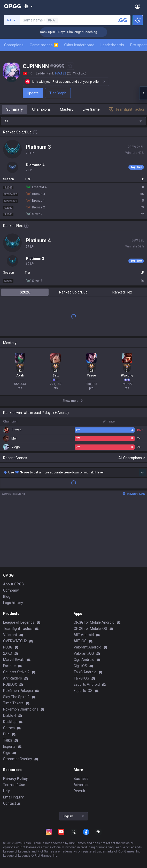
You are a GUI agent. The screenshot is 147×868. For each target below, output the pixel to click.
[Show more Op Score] (142, 472)
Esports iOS (83, 691)
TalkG (8, 740)
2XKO (8, 653)
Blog (7, 597)
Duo (6, 734)
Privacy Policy (15, 779)
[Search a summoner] (123, 20)
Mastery (67, 109)
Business (81, 779)
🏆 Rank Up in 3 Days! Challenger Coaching (72, 32)
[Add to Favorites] (70, 66)
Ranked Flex (122, 292)
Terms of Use (14, 785)
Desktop (10, 722)
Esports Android (87, 684)
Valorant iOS (84, 653)
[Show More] (29, 6)
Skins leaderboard (79, 45)
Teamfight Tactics (18, 629)
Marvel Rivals (14, 660)
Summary (14, 109)
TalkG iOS (81, 678)
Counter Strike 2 (16, 672)
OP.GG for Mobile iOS (90, 629)
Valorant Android (87, 647)
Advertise (82, 785)
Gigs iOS (80, 666)
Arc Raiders (13, 678)
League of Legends (19, 622)
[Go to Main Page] (13, 6)
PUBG (8, 647)
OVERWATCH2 (15, 641)
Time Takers (13, 703)
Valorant (10, 635)
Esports (9, 746)
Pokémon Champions (21, 709)
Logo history (13, 603)
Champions (14, 45)
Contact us (12, 803)
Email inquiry (13, 797)
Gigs (7, 753)
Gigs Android (84, 660)
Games (9, 728)
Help (7, 791)
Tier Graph (58, 93)
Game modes (44, 45)
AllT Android (84, 635)
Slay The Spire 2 (16, 697)
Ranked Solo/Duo (73, 292)
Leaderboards (112, 45)
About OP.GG (13, 584)
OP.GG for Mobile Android (94, 622)
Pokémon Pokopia (18, 691)
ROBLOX (10, 684)
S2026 (25, 292)
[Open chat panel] (143, 93)
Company (11, 590)
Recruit (79, 791)
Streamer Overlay (18, 759)
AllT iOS (80, 641)
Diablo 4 (10, 715)
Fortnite (9, 666)
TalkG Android (85, 672)
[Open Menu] (138, 6)
